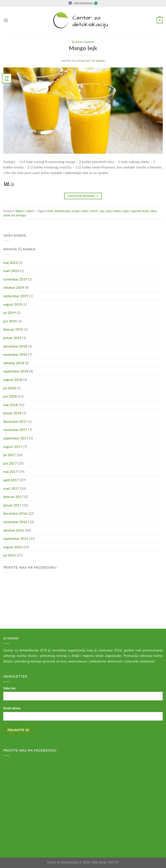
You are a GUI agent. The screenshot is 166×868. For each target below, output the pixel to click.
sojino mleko (113, 211)
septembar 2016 (16, 538)
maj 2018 (10, 405)
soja (102, 211)
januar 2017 (12, 505)
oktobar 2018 (14, 363)
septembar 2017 (16, 438)
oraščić (94, 211)
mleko (85, 211)
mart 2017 (11, 488)
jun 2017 (10, 463)
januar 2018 (12, 413)
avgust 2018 (13, 379)
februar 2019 (13, 329)
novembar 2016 (15, 522)
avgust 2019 (13, 304)
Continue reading (83, 196)
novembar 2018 (15, 354)
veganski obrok (140, 211)
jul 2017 (10, 455)
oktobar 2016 (14, 530)
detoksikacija (62, 211)
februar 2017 (13, 497)
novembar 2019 (15, 279)
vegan (126, 211)
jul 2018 (10, 388)
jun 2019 (10, 321)
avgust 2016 (13, 547)
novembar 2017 (15, 430)
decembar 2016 (15, 513)
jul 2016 (10, 555)
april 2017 (11, 480)
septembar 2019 (16, 296)
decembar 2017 (15, 421)
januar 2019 (12, 338)
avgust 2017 (13, 446)
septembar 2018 (16, 371)
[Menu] (6, 20)
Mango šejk (83, 48)
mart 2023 (11, 271)
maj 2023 (10, 262)
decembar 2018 (15, 346)
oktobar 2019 (14, 287)
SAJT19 (114, 862)
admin (100, 61)
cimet (50, 211)
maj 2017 (10, 471)
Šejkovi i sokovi (83, 42)
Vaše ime (9, 688)
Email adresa (12, 708)
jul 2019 (10, 312)
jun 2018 (10, 396)
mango (76, 211)
